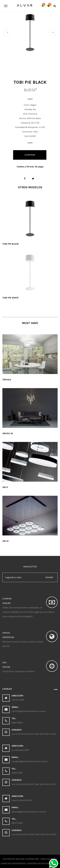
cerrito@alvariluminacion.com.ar (29, 711)
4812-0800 (17, 723)
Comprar (30, 155)
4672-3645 (17, 823)
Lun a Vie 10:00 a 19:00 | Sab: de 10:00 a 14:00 (34, 834)
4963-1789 (17, 773)
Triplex (7, 380)
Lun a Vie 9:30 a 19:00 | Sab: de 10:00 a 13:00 (34, 734)
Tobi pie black (11, 244)
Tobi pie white (10, 298)
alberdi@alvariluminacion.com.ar (29, 812)
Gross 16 (8, 433)
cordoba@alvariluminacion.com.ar (30, 761)
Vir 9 (5, 487)
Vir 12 (5, 541)
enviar (49, 577)
